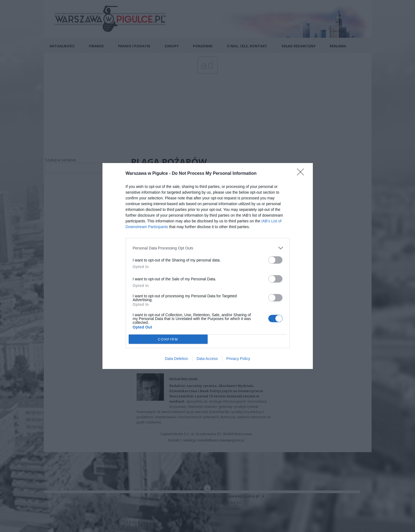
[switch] (275, 260)
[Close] (302, 174)
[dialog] (208, 266)
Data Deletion (177, 359)
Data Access (207, 359)
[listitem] (208, 248)
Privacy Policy (238, 359)
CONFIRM (168, 339)
